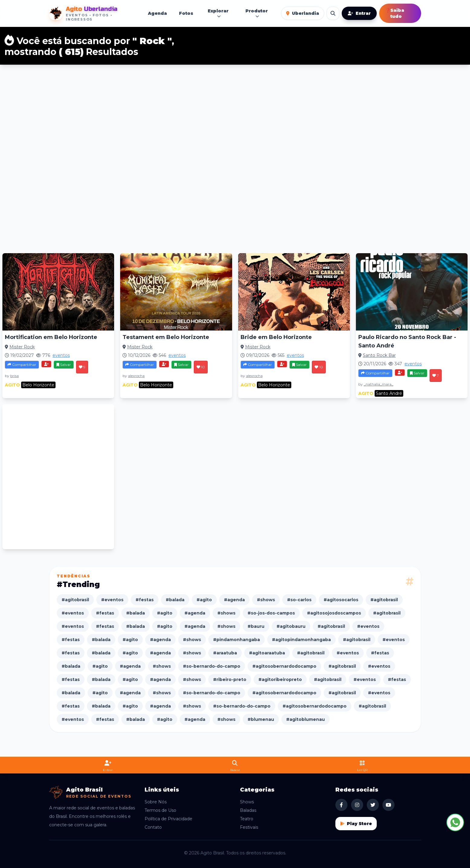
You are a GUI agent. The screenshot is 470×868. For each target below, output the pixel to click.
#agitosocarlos (341, 600)
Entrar (359, 13)
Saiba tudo (395, 13)
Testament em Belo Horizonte (166, 337)
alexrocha (136, 376)
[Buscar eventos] (333, 13)
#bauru (256, 626)
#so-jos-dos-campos (271, 613)
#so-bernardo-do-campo (212, 666)
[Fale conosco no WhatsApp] (455, 822)
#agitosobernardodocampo (284, 666)
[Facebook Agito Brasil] (341, 805)
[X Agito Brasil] (373, 805)
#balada (175, 600)
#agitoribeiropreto (280, 679)
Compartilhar (22, 365)
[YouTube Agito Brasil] (388, 805)
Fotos (186, 13)
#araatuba (225, 653)
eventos (61, 355)
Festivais (249, 827)
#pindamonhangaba (237, 640)
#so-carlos (299, 600)
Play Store (356, 824)
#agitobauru (291, 626)
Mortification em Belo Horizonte (51, 337)
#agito (204, 600)
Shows (247, 802)
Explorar (218, 13)
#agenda (234, 600)
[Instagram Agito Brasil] (357, 805)
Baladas (248, 810)
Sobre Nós (156, 802)
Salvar (64, 365)
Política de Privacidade (168, 819)
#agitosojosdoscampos (334, 613)
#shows (266, 600)
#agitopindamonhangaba (301, 640)
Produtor (257, 13)
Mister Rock (22, 347)
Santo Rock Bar (379, 355)
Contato (153, 827)
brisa (14, 376)
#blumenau (261, 719)
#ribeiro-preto (230, 679)
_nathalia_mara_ (379, 384)
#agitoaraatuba (267, 653)
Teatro (247, 819)
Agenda (157, 13)
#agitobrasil (75, 600)
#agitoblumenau (305, 719)
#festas (145, 600)
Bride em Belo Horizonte (276, 337)
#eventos (112, 600)
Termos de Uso (160, 810)
